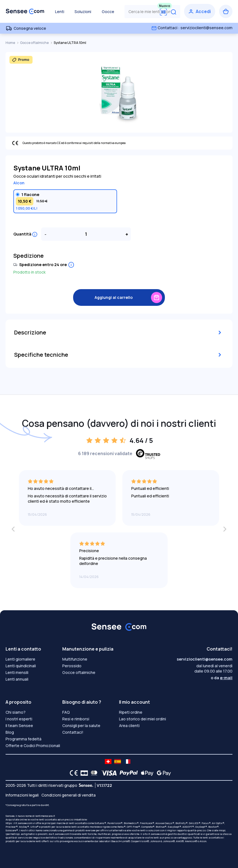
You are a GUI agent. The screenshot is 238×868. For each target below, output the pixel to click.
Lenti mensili (17, 672)
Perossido (72, 666)
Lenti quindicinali (21, 666)
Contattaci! (73, 732)
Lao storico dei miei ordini (142, 719)
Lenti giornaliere (20, 659)
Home (11, 43)
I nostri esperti (19, 719)
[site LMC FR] (127, 762)
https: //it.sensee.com (19, 823)
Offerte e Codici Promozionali (33, 746)
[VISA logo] (107, 773)
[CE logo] (72, 773)
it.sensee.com (61, 834)
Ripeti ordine (131, 712)
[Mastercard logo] (93, 773)
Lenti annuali (17, 679)
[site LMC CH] (108, 762)
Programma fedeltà (23, 739)
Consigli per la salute (81, 726)
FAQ (66, 712)
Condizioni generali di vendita (69, 795)
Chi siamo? (16, 712)
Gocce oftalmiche (35, 43)
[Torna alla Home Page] (25, 11)
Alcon (19, 183)
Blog (10, 732)
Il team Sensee (19, 726)
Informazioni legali (22, 795)
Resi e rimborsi (76, 719)
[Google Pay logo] (162, 773)
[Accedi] (200, 11)
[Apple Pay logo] (146, 773)
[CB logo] (83, 773)
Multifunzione (75, 659)
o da (222, 678)
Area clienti (129, 726)
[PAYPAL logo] (127, 773)
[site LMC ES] (118, 762)
